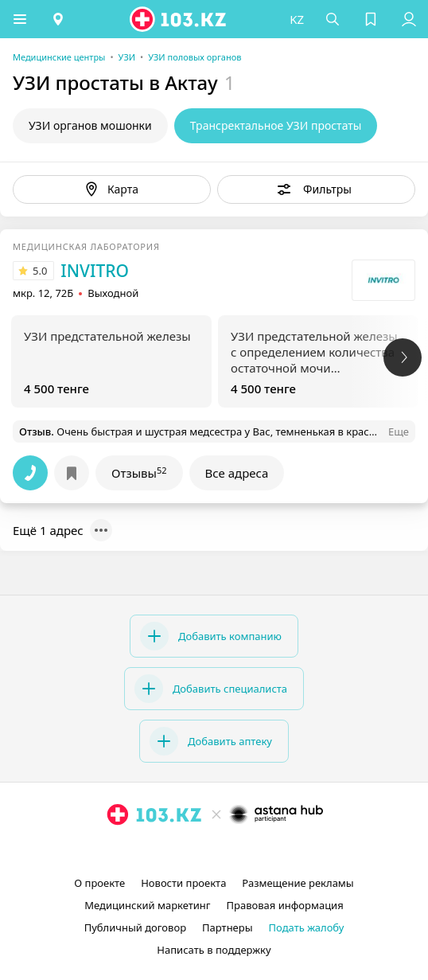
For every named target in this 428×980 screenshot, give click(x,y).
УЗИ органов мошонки (90, 125)
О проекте (99, 883)
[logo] (179, 19)
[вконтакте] (241, 851)
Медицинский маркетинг (147, 905)
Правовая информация (285, 905)
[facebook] (216, 851)
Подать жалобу (307, 927)
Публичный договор (135, 927)
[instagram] (190, 851)
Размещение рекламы (298, 883)
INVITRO (95, 271)
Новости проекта (183, 883)
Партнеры (228, 927)
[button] (20, 19)
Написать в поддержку (214, 950)
